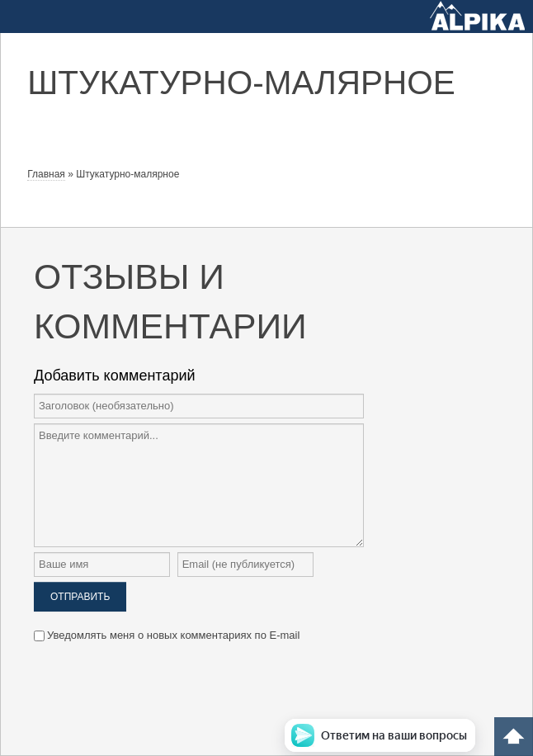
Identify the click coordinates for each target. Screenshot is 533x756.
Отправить (80, 597)
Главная (46, 174)
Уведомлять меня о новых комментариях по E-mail (167, 635)
